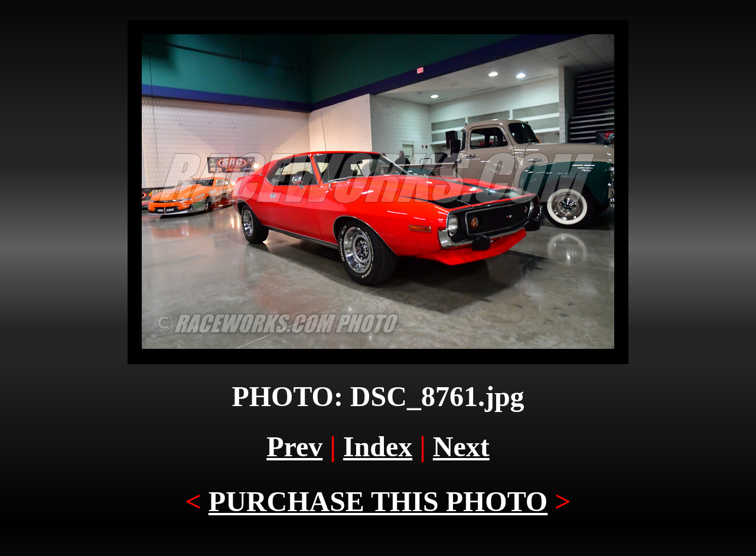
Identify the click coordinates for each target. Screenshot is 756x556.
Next (461, 447)
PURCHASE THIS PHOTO (378, 501)
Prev (294, 447)
